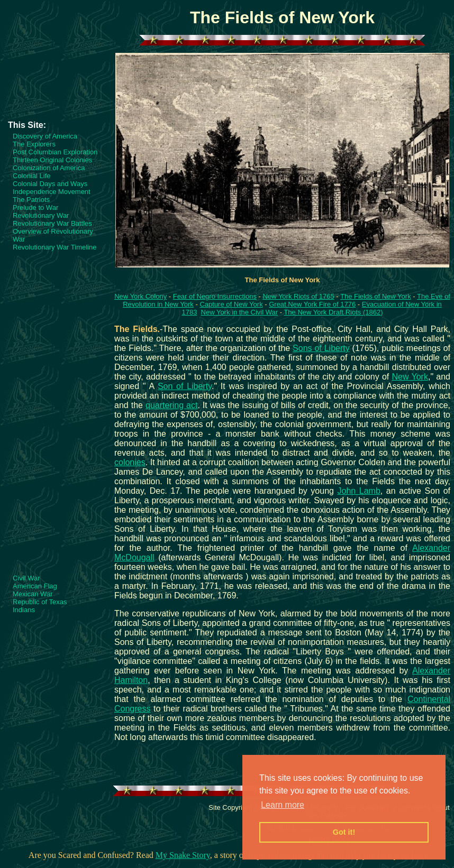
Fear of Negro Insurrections (215, 296)
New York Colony (140, 296)
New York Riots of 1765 (299, 296)
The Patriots (31, 200)
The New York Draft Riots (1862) (333, 312)
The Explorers (34, 144)
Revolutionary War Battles (52, 223)
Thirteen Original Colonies (52, 160)
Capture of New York (231, 304)
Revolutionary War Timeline (55, 247)
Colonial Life (32, 176)
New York (410, 377)
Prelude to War (35, 207)
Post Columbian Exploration (55, 152)
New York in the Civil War (239, 312)
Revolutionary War (41, 215)
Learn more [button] (283, 805)
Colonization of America (49, 168)
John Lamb (359, 491)
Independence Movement (52, 192)
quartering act (171, 405)
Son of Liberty (185, 386)
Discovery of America (45, 136)
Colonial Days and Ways (50, 184)
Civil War (26, 578)
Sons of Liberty (321, 348)
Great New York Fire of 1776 (312, 304)
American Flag (35, 586)
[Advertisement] (50, 88)
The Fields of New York (376, 296)
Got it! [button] (344, 832)
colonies (130, 462)
